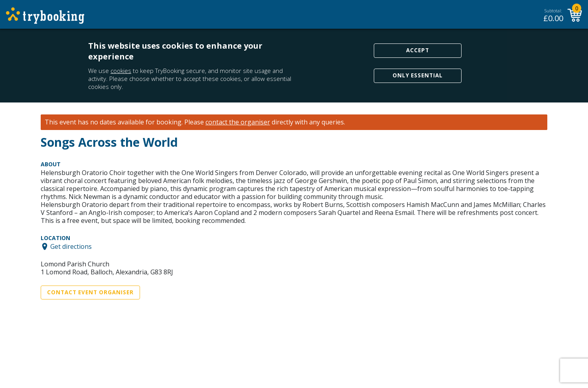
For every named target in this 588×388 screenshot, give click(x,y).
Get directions (71, 246)
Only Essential (418, 75)
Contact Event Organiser (90, 292)
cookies (121, 71)
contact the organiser (238, 122)
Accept (418, 50)
